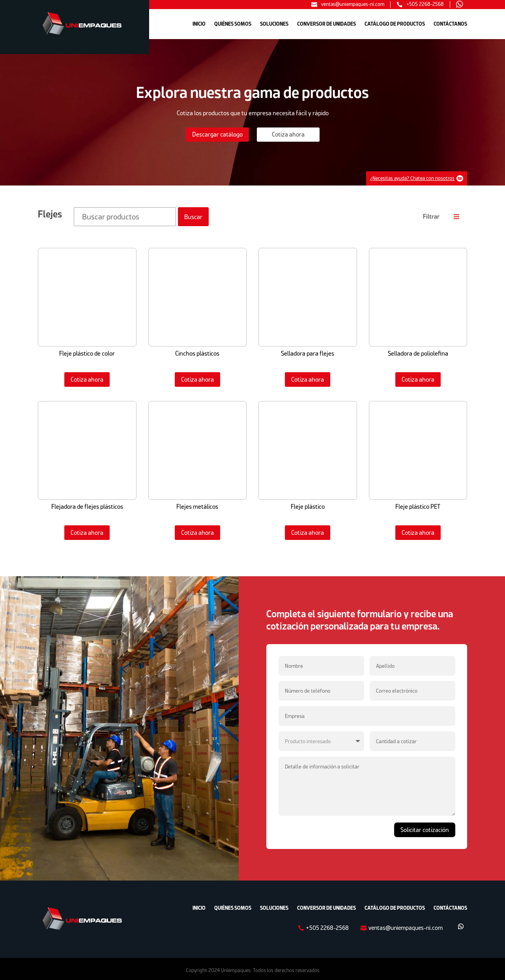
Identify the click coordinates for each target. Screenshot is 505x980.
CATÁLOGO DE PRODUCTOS (395, 24)
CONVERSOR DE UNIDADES (326, 24)
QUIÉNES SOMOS (233, 24)
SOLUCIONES (274, 24)
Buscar (193, 213)
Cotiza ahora (87, 376)
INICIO (199, 24)
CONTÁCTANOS (450, 24)
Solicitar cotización (425, 827)
